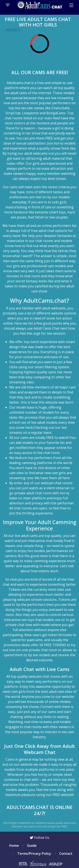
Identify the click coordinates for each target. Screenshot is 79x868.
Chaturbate (60, 108)
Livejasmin (30, 113)
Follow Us (40, 838)
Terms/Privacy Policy (34, 854)
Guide (32, 846)
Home (14, 846)
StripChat (13, 113)
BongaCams (56, 113)
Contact (66, 854)
